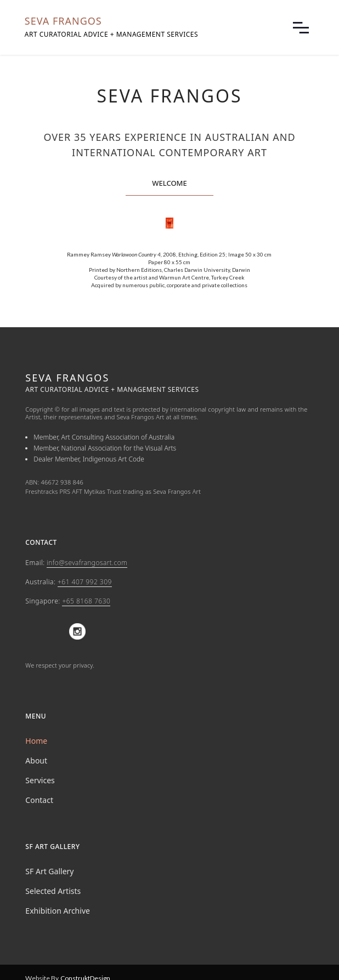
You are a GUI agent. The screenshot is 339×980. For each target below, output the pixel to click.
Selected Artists (53, 891)
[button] (301, 27)
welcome (169, 183)
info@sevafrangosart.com (87, 563)
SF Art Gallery (49, 871)
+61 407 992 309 (85, 582)
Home (36, 741)
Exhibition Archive (58, 911)
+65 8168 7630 (86, 601)
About (36, 760)
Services (40, 780)
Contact (39, 800)
